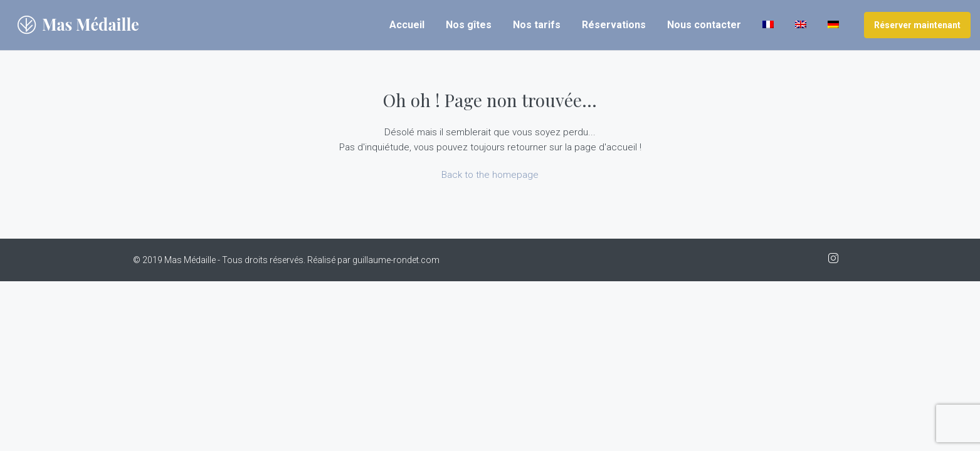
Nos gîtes (469, 25)
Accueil (407, 25)
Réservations (614, 25)
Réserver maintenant (917, 25)
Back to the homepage (490, 175)
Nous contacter (704, 25)
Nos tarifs (537, 25)
